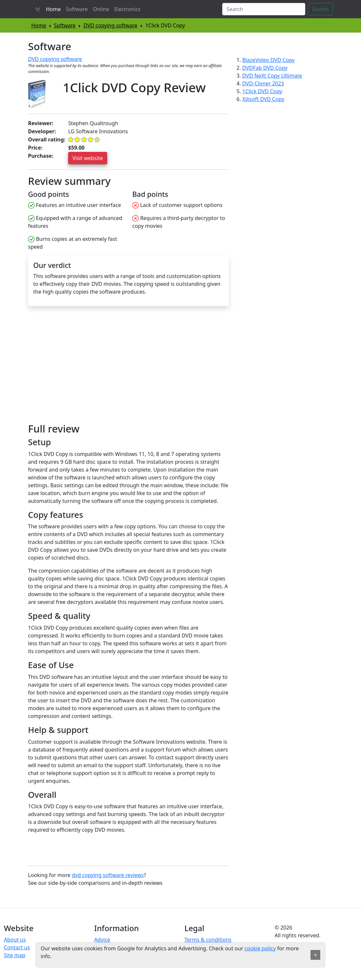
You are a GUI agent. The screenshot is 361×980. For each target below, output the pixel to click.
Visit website (88, 158)
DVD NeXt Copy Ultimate (272, 76)
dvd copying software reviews (108, 875)
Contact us (17, 947)
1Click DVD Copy (262, 91)
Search (320, 9)
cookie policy (260, 948)
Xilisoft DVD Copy (263, 99)
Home (53, 9)
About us (15, 940)
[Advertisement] (83, 367)
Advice (102, 940)
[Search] (264, 9)
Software (77, 9)
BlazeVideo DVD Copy (269, 60)
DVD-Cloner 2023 (263, 83)
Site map (15, 955)
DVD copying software (110, 25)
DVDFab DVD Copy (265, 68)
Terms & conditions (208, 940)
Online (101, 9)
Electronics (128, 9)
